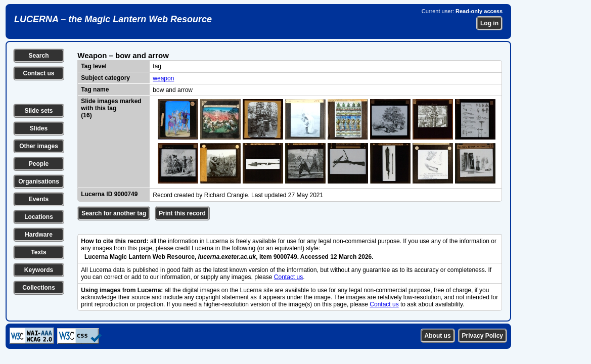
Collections (39, 288)
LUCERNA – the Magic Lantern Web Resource (113, 19)
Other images (39, 146)
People (39, 164)
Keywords (39, 270)
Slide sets (38, 111)
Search (38, 56)
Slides (39, 128)
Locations (39, 217)
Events (39, 199)
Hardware (39, 235)
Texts (38, 252)
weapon (163, 78)
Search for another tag (114, 213)
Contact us (38, 73)
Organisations (39, 181)
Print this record (182, 213)
